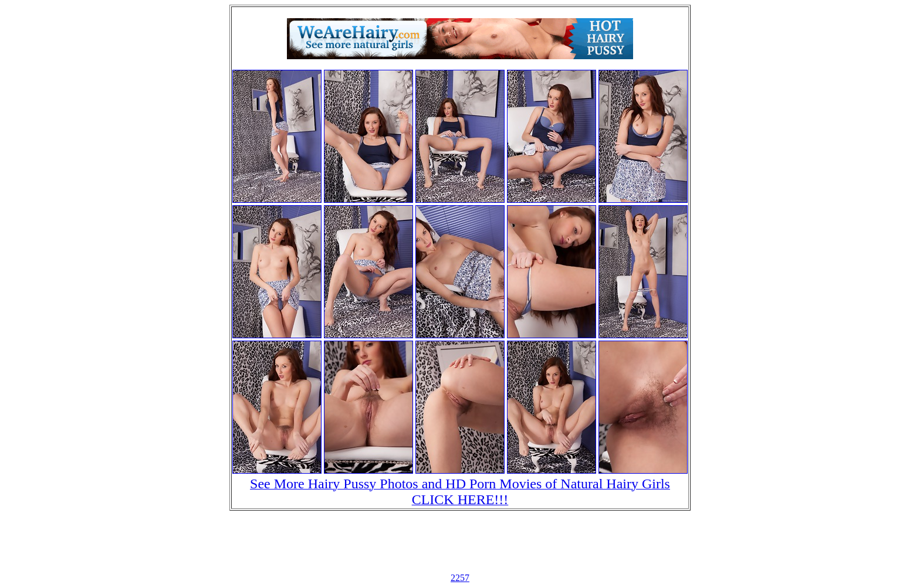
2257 (460, 578)
